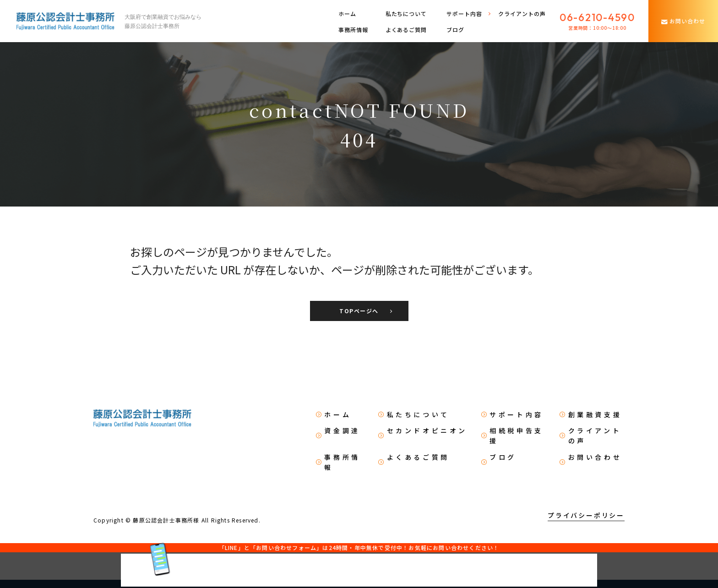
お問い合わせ (595, 457)
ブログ (455, 30)
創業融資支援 (595, 414)
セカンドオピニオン (427, 430)
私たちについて (406, 14)
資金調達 (342, 430)
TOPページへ (359, 311)
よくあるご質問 (406, 30)
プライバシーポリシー (586, 515)
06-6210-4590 (597, 17)
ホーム (347, 14)
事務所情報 (353, 30)
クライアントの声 (522, 14)
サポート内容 (517, 414)
